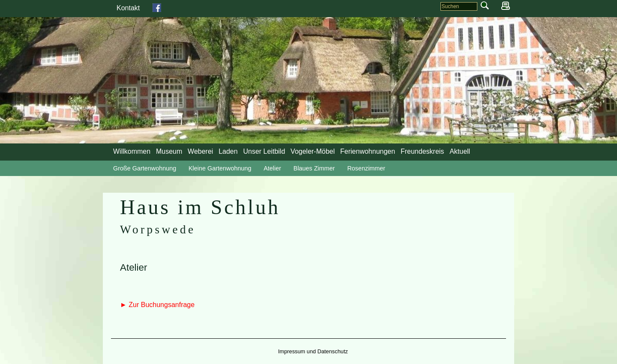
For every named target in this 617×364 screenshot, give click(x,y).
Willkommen (132, 151)
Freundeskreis (422, 151)
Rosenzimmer (366, 168)
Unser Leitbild (264, 151)
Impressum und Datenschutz (313, 351)
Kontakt (128, 8)
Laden (228, 151)
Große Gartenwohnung (145, 168)
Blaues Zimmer (314, 168)
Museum (169, 151)
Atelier (272, 168)
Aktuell (460, 151)
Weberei (200, 151)
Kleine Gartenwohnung (220, 168)
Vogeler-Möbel (313, 151)
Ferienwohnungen (368, 151)
